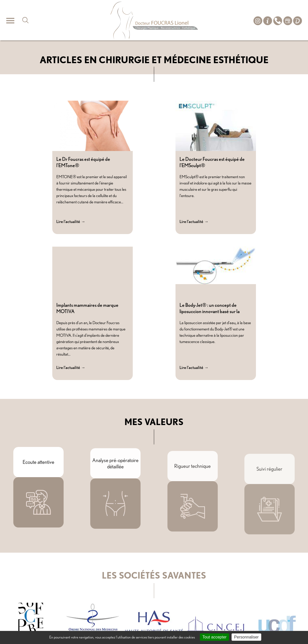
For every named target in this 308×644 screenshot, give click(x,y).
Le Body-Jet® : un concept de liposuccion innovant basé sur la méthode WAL (210, 311)
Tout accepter (214, 637)
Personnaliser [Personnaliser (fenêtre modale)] (246, 637)
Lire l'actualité (68, 221)
